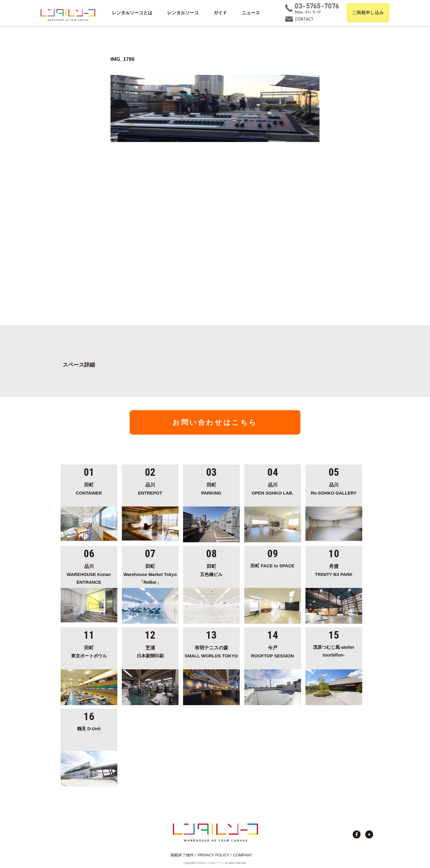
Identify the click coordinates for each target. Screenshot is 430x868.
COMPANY (243, 855)
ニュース (251, 13)
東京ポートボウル (89, 651)
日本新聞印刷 (150, 651)
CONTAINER (89, 488)
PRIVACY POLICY (214, 855)
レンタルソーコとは (132, 13)
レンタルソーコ (183, 13)
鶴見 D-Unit (89, 729)
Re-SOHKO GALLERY (334, 488)
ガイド (220, 13)
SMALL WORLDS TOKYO (211, 651)
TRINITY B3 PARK (334, 569)
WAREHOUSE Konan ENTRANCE (89, 573)
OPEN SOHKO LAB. (273, 488)
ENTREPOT (150, 488)
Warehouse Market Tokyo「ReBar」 (150, 573)
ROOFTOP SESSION (273, 651)
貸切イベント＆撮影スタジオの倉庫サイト (68, 15)
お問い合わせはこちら (215, 422)
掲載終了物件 (182, 855)
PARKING (211, 488)
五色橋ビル (211, 569)
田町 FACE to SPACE (272, 566)
